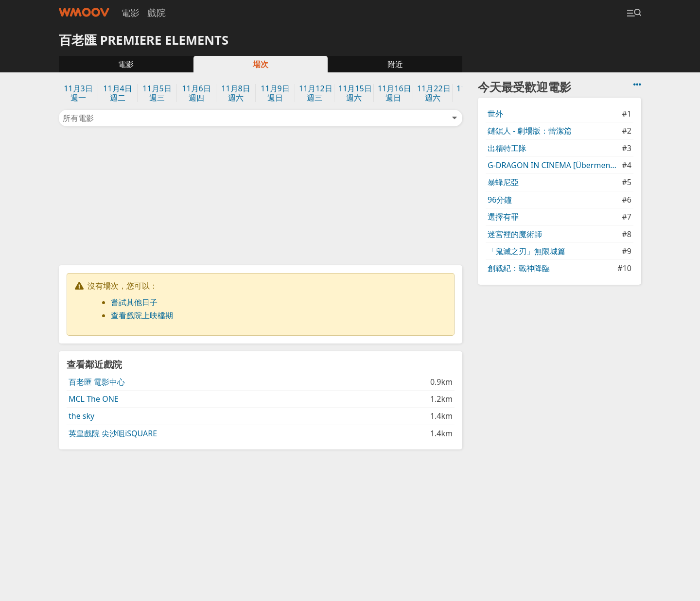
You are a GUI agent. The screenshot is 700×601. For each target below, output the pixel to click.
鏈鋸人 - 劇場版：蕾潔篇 (530, 131)
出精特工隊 (507, 148)
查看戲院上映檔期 (142, 315)
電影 (130, 12)
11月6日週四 (196, 93)
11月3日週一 (78, 93)
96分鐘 (500, 200)
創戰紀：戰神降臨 (519, 268)
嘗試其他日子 (134, 302)
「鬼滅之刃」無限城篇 (526, 251)
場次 (261, 64)
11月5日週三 (157, 93)
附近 (395, 64)
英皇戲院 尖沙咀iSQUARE (113, 433)
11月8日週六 (236, 93)
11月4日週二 (117, 93)
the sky (81, 416)
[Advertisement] (261, 195)
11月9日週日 (275, 93)
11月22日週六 (434, 93)
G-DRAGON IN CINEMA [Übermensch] (554, 165)
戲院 (157, 12)
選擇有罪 (503, 217)
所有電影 (261, 118)
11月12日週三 (316, 93)
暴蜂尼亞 (503, 182)
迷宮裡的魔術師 (515, 234)
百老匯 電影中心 (97, 382)
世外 (495, 114)
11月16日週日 (394, 93)
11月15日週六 (355, 93)
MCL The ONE (94, 399)
